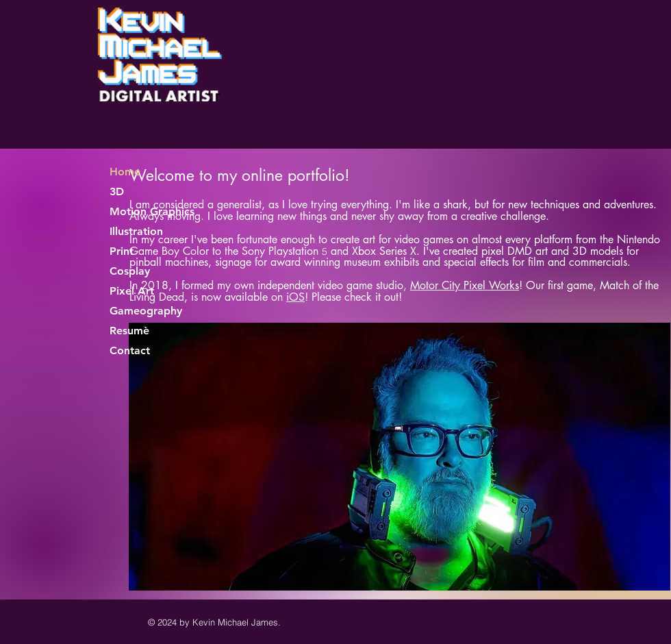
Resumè (129, 331)
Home (125, 172)
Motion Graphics (152, 211)
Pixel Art (132, 291)
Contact (130, 350)
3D (117, 191)
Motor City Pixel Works (465, 285)
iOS (295, 297)
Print (122, 251)
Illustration (136, 231)
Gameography (146, 311)
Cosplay (130, 271)
